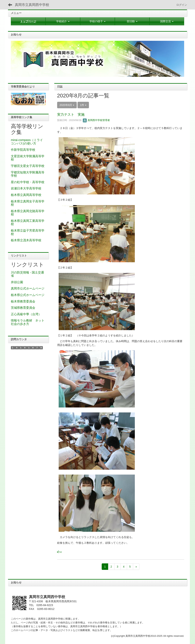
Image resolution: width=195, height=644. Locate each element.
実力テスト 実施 (71, 115)
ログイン (182, 5)
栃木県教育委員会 (23, 301)
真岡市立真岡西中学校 (32, 5)
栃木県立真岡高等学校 (26, 195)
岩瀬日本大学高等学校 (26, 188)
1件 (83, 105)
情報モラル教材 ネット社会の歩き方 (28, 322)
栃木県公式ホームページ (28, 295)
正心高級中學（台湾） (26, 314)
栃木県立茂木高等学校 (26, 240)
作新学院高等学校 (23, 150)
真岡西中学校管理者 (96, 120)
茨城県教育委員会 (23, 308)
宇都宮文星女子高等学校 (28, 166)
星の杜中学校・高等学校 (28, 182)
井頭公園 (17, 282)
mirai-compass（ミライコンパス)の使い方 (27, 142)
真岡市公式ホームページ (28, 288)
